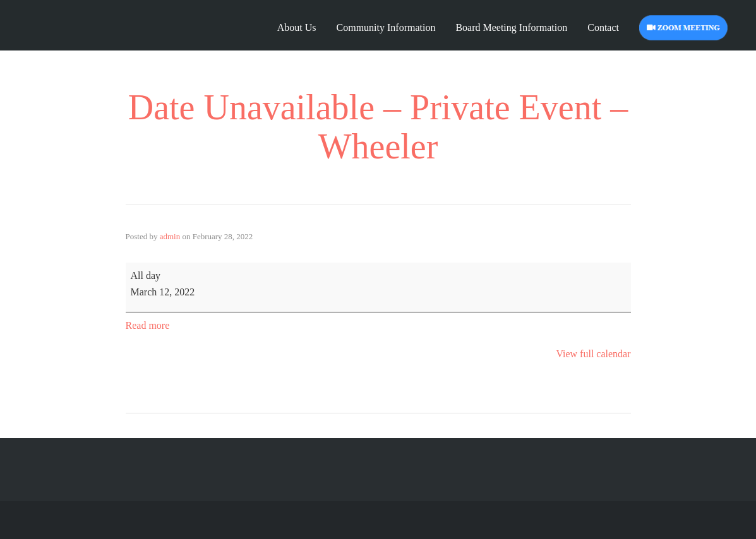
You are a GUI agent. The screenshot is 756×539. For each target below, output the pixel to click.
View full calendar (593, 354)
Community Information (386, 27)
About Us (297, 27)
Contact (603, 27)
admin (170, 236)
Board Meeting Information (511, 27)
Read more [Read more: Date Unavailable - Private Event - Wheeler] (148, 325)
